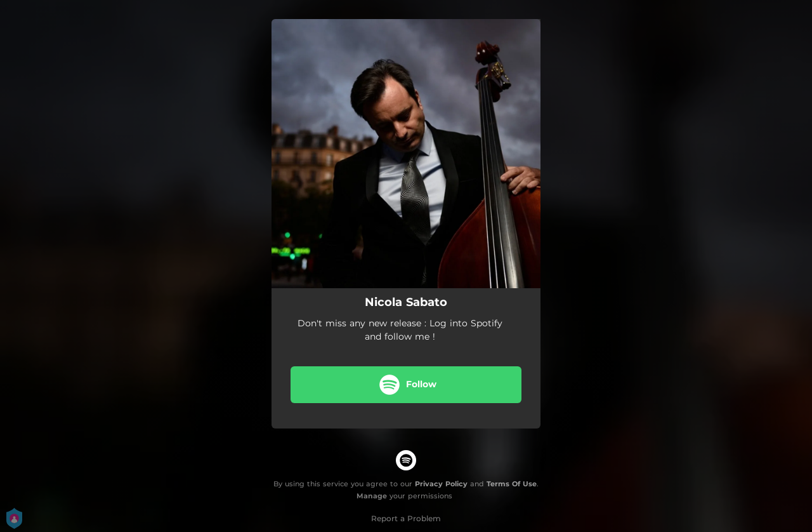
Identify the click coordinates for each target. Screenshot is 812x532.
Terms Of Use (512, 484)
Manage (372, 496)
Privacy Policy (441, 484)
